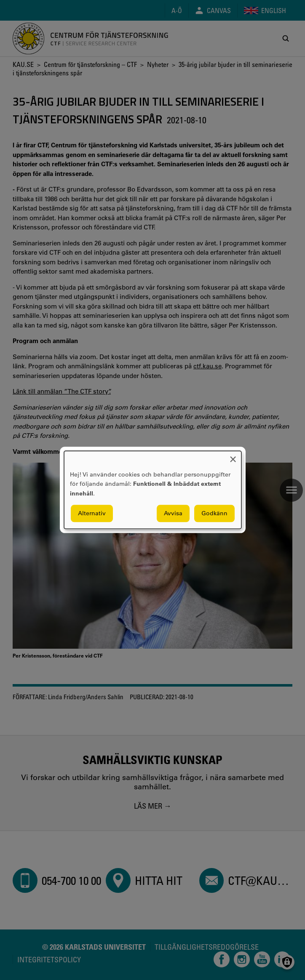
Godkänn (214, 514)
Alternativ (92, 514)
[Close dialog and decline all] (233, 456)
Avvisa (173, 514)
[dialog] (153, 490)
